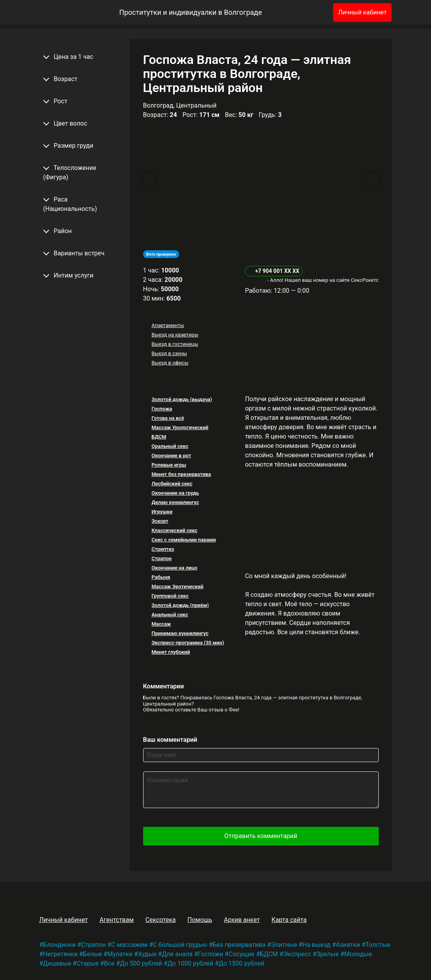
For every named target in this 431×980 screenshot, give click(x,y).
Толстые (378, 945)
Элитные (284, 945)
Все (109, 963)
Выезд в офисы (170, 363)
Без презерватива (239, 945)
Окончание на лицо (174, 568)
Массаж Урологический (180, 427)
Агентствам (117, 920)
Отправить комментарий (261, 836)
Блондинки (59, 945)
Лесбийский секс (172, 484)
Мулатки (120, 954)
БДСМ (159, 437)
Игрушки (162, 512)
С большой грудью (180, 945)
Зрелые (327, 954)
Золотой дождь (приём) (180, 605)
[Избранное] (314, 12)
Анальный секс (170, 615)
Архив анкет (242, 920)
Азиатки (348, 945)
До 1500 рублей (242, 963)
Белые (93, 954)
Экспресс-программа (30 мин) (188, 643)
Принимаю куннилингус (180, 633)
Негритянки (60, 954)
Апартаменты (168, 325)
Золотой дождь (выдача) (182, 399)
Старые (88, 963)
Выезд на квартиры (175, 335)
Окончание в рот (171, 456)
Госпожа (162, 409)
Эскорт (160, 521)
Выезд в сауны (169, 353)
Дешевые (57, 963)
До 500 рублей (141, 963)
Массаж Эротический (177, 586)
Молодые (358, 954)
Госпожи (211, 954)
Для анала (177, 954)
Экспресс (297, 954)
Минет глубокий (171, 652)
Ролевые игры (169, 465)
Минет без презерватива (181, 474)
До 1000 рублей (190, 963)
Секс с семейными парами (184, 540)
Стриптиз (163, 549)
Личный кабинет (363, 12)
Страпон (161, 558)
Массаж (161, 624)
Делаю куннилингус (175, 502)
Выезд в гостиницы (175, 344)
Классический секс (174, 530)
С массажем (129, 945)
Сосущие (241, 954)
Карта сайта (289, 920)
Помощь (200, 920)
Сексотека (161, 920)
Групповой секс (170, 596)
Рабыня (161, 577)
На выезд (316, 945)
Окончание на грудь (175, 493)
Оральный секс (170, 446)
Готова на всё (168, 418)
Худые (147, 954)
